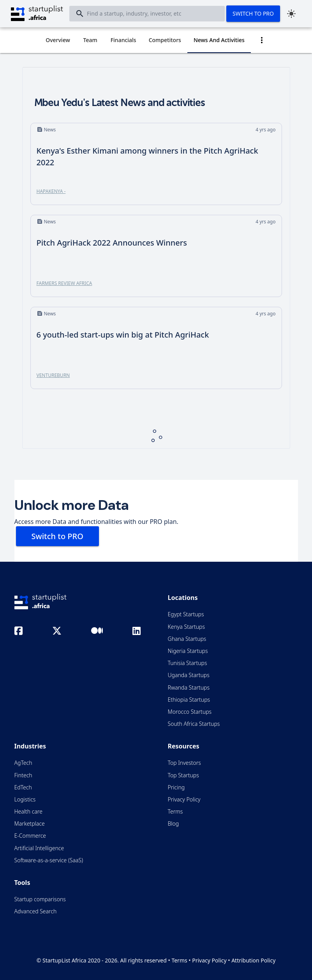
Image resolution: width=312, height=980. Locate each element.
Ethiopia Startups (189, 700)
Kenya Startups (186, 627)
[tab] (58, 40)
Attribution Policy (253, 960)
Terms (175, 811)
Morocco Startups (190, 712)
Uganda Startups (189, 675)
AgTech (23, 763)
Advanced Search (36, 911)
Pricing (176, 787)
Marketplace (30, 823)
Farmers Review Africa (64, 283)
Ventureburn (53, 375)
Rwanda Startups (189, 687)
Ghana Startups (187, 639)
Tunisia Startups (188, 663)
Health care (28, 811)
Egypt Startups (186, 614)
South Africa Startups (194, 724)
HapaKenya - (51, 191)
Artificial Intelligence (39, 848)
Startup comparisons (40, 899)
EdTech (23, 787)
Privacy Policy (184, 799)
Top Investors (184, 763)
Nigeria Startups (188, 651)
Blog (174, 823)
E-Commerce (30, 836)
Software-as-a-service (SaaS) (49, 860)
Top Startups (183, 775)
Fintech (23, 775)
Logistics (25, 799)
